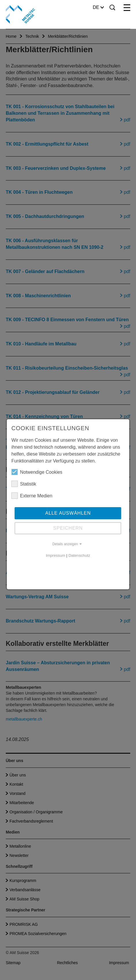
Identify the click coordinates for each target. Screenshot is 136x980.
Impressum (55, 555)
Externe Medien (32, 496)
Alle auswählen (68, 513)
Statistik (24, 484)
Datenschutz (79, 555)
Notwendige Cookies (37, 472)
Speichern (68, 528)
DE (98, 7)
